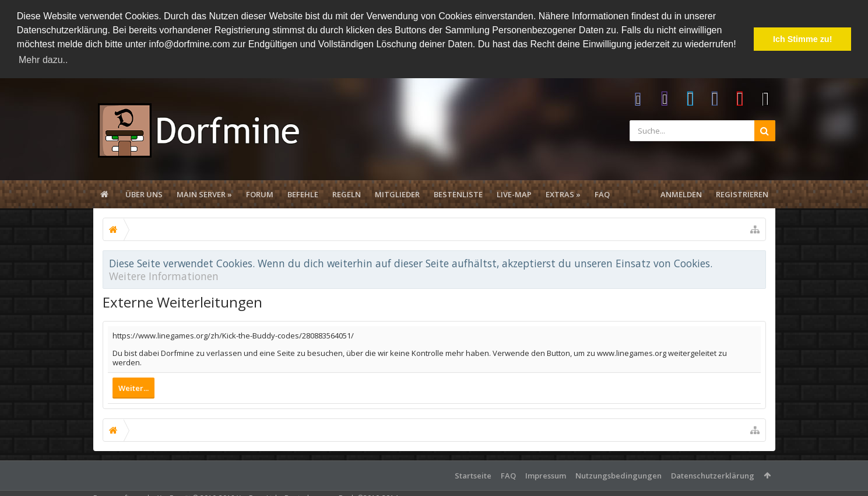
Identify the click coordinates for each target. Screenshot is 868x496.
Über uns (144, 194)
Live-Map (514, 194)
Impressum (546, 475)
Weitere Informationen (164, 275)
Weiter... (133, 387)
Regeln (347, 194)
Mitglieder (397, 194)
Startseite (473, 475)
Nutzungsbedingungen (619, 475)
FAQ (602, 194)
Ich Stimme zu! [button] (803, 39)
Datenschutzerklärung (713, 475)
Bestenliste (458, 194)
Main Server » (204, 194)
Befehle (303, 194)
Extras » (563, 194)
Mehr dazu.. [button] (43, 60)
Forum (260, 194)
